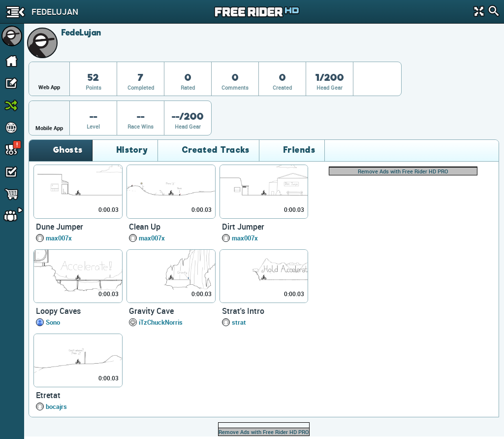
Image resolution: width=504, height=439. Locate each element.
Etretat (48, 395)
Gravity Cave (151, 311)
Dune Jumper (60, 227)
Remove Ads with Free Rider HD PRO (403, 171)
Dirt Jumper (243, 227)
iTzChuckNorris (161, 322)
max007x (59, 238)
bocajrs (56, 406)
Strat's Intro (243, 311)
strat (239, 322)
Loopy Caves (58, 311)
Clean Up (145, 227)
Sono (53, 322)
